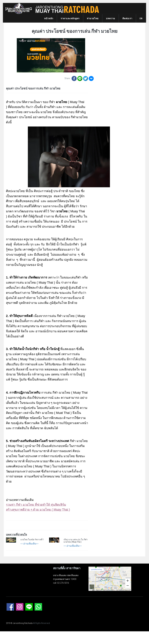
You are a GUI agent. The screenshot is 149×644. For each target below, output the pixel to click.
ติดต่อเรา (127, 19)
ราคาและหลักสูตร (70, 19)
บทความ (111, 19)
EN (141, 19)
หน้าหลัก (49, 19)
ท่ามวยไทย (93, 19)
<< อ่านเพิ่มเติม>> (29, 544)
